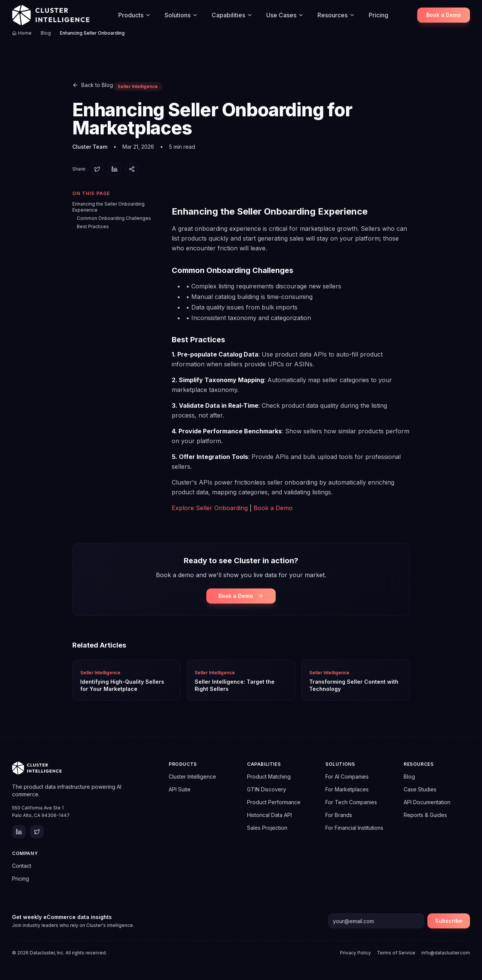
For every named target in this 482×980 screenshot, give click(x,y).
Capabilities (232, 15)
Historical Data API (269, 815)
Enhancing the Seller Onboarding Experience (108, 207)
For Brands (339, 815)
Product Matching (269, 777)
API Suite (180, 789)
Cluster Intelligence (192, 777)
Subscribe (449, 921)
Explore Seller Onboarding (210, 508)
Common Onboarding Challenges (114, 218)
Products (135, 15)
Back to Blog (93, 85)
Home (22, 33)
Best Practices (93, 226)
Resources (336, 15)
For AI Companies (347, 777)
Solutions (181, 15)
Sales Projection (267, 828)
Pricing (378, 15)
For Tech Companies (351, 802)
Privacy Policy (355, 953)
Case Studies (420, 789)
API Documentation (427, 802)
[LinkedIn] (19, 832)
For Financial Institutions (354, 828)
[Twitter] (37, 832)
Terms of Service (396, 953)
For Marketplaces (347, 789)
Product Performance (274, 802)
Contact (22, 866)
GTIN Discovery (267, 789)
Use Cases (285, 15)
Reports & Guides (425, 815)
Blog (46, 33)
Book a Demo (444, 15)
